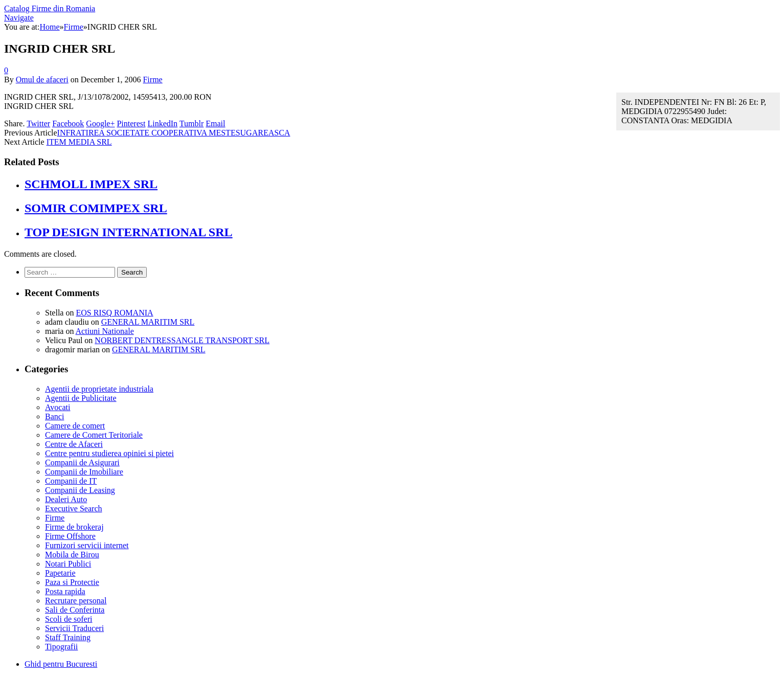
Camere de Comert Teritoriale (94, 435)
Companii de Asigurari (82, 462)
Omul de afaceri (42, 80)
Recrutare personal (76, 601)
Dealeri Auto (66, 499)
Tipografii (61, 647)
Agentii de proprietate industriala (99, 389)
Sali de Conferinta (75, 610)
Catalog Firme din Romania (50, 8)
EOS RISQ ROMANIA (114, 313)
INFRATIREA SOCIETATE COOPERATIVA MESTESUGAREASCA (174, 133)
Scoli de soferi (69, 619)
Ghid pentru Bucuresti (61, 664)
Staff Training (68, 637)
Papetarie (60, 573)
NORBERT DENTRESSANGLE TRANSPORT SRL (182, 340)
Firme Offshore (70, 536)
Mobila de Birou (72, 555)
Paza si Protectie (72, 582)
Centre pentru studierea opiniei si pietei (109, 453)
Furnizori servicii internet (87, 545)
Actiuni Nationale (105, 331)
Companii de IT (71, 481)
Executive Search (74, 509)
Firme (152, 80)
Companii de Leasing (80, 490)
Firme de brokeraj (74, 527)
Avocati (58, 407)
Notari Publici (68, 564)
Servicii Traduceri (74, 628)
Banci (54, 416)
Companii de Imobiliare (84, 472)
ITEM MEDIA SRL (79, 142)
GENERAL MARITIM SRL (148, 322)
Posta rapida (65, 591)
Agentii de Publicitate (81, 398)
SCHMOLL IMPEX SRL (91, 184)
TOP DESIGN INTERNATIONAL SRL (129, 232)
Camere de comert (75, 426)
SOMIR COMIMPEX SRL (96, 208)
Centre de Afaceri (74, 444)
